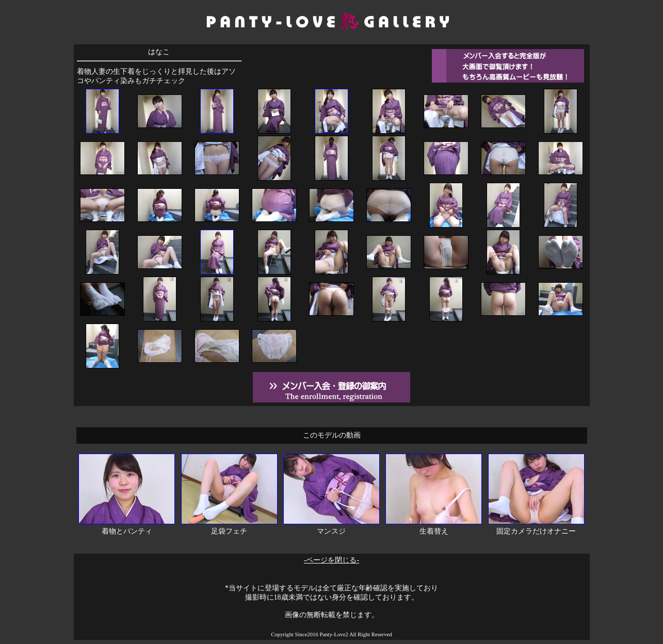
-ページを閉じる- (332, 560)
